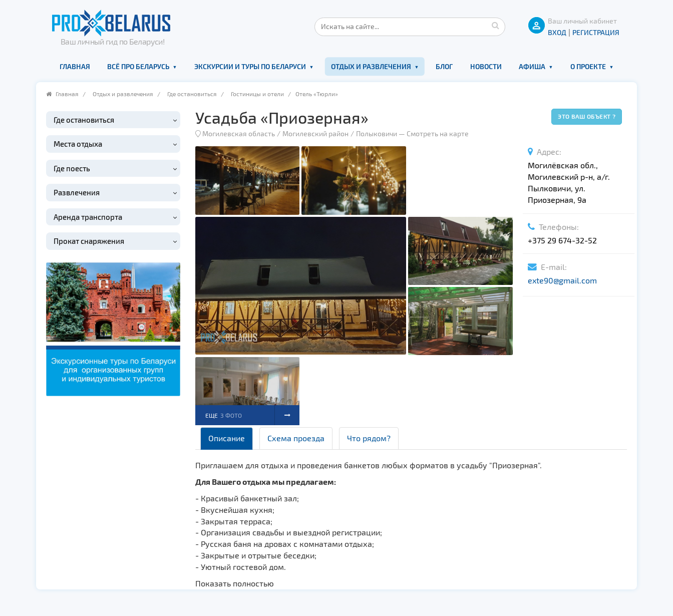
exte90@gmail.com (562, 280)
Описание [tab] (227, 438)
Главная (75, 66)
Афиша (532, 66)
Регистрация (596, 32)
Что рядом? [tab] (369, 438)
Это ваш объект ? (587, 116)
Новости (486, 66)
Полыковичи (377, 133)
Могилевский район (315, 133)
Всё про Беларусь (138, 66)
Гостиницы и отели (257, 94)
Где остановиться (192, 94)
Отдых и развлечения (371, 66)
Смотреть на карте (438, 133)
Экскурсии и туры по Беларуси (250, 66)
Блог (444, 66)
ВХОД (557, 32)
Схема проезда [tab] (296, 438)
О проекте (588, 66)
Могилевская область (239, 133)
